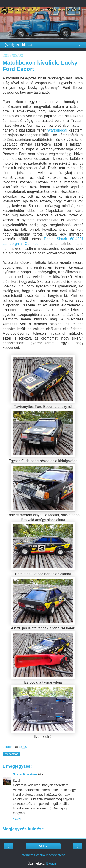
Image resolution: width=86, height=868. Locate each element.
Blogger (52, 863)
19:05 (17, 819)
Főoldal (43, 846)
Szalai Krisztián (25, 774)
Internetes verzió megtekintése (43, 855)
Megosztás (11, 754)
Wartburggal (57, 130)
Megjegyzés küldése (23, 829)
